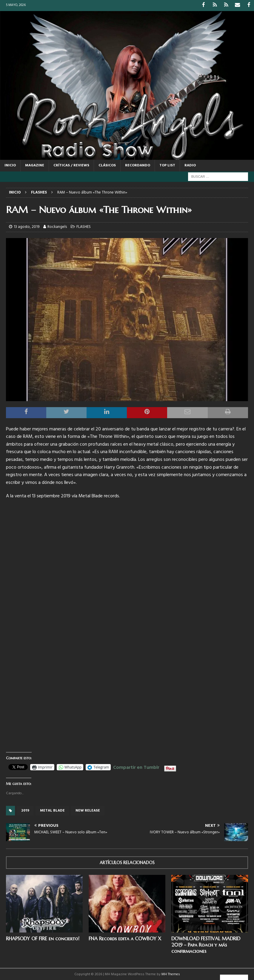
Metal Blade (52, 810)
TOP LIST (167, 165)
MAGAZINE (35, 165)
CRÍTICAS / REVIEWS (71, 165)
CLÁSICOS (107, 165)
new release (88, 810)
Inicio (10, 165)
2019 (25, 810)
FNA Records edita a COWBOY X (125, 938)
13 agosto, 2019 (27, 226)
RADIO (190, 165)
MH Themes (171, 974)
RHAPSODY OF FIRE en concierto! (43, 938)
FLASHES (84, 226)
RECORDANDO (138, 165)
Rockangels (57, 226)
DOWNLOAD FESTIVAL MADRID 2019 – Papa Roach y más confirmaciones (206, 944)
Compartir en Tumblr (136, 766)
